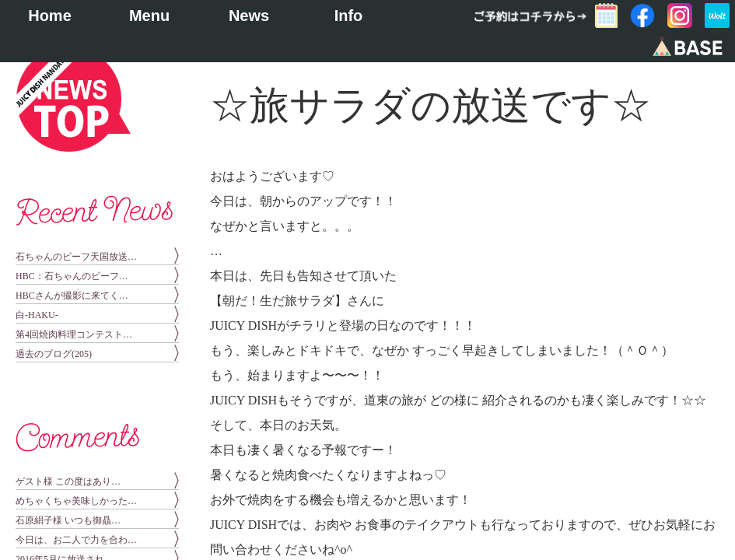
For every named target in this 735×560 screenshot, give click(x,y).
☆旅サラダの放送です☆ (430, 105)
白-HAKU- (37, 315)
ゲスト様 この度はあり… (68, 481)
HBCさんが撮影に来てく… (72, 296)
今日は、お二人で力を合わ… (76, 540)
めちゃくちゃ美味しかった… (76, 501)
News (249, 16)
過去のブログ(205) (54, 354)
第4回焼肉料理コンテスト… (74, 334)
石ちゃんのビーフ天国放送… (76, 257)
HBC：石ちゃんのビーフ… (72, 276)
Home (50, 16)
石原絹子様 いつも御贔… (68, 520)
